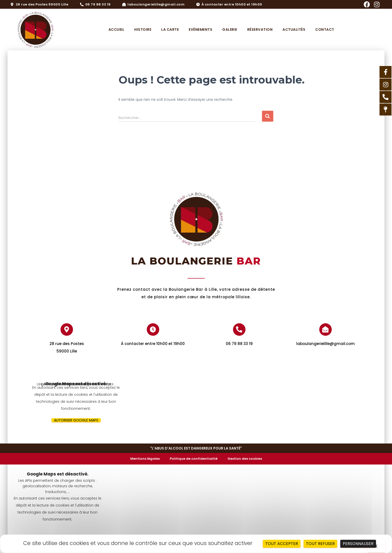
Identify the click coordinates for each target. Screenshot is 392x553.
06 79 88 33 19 (239, 344)
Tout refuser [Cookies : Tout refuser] (320, 544)
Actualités (294, 29)
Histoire (143, 29)
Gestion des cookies (245, 459)
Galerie (230, 29)
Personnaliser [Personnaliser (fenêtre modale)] (358, 544)
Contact (325, 29)
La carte (170, 29)
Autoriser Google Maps (76, 420)
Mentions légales (145, 459)
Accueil (116, 29)
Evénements (200, 29)
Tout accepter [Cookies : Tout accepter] (282, 544)
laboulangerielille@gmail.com (325, 344)
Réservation (260, 29)
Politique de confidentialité (194, 459)
